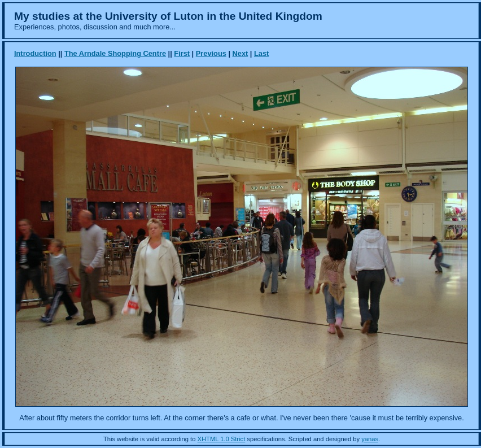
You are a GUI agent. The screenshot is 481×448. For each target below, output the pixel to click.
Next (240, 53)
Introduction (35, 53)
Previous (211, 53)
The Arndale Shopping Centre (115, 53)
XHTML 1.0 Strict (222, 439)
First (182, 53)
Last (261, 53)
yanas (370, 439)
